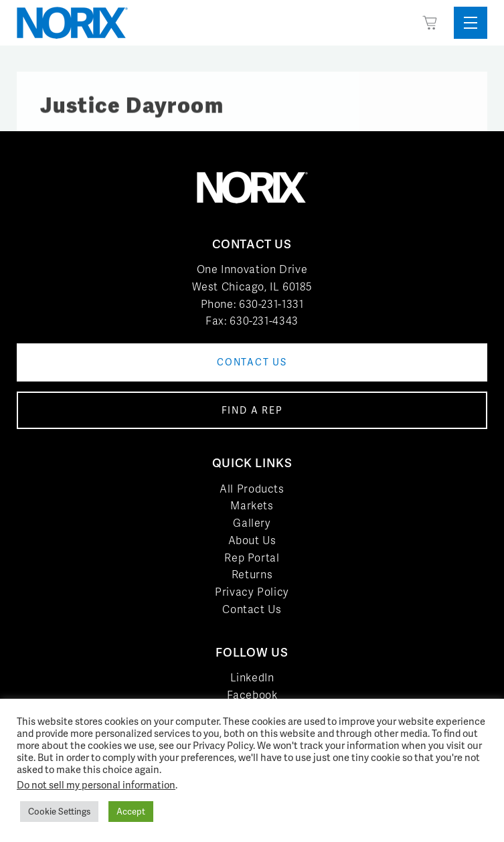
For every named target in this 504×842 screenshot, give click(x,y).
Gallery (252, 523)
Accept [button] (131, 812)
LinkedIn (252, 678)
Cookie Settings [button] (59, 812)
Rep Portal (252, 558)
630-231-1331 (271, 304)
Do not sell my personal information (96, 785)
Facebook (252, 695)
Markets (252, 506)
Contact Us (252, 609)
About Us (252, 540)
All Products (252, 489)
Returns (252, 575)
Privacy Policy (252, 592)
